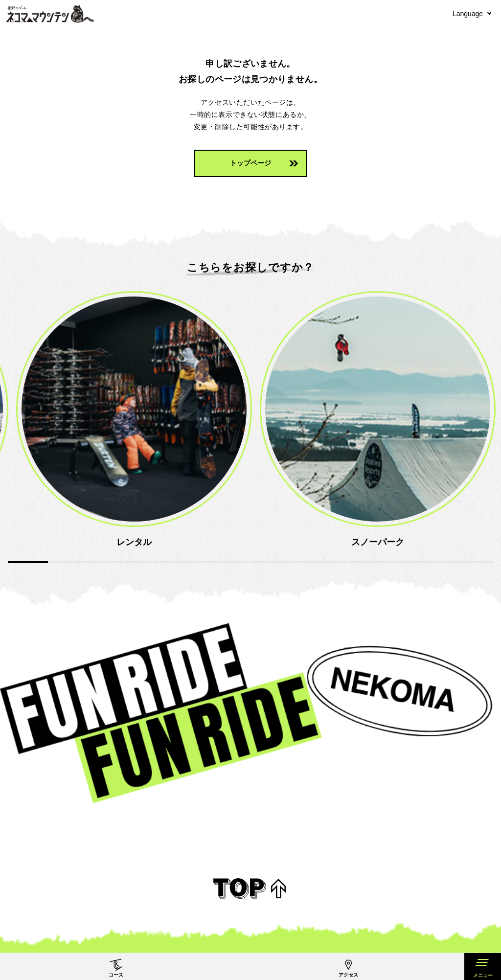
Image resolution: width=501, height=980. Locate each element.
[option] (215, 420)
